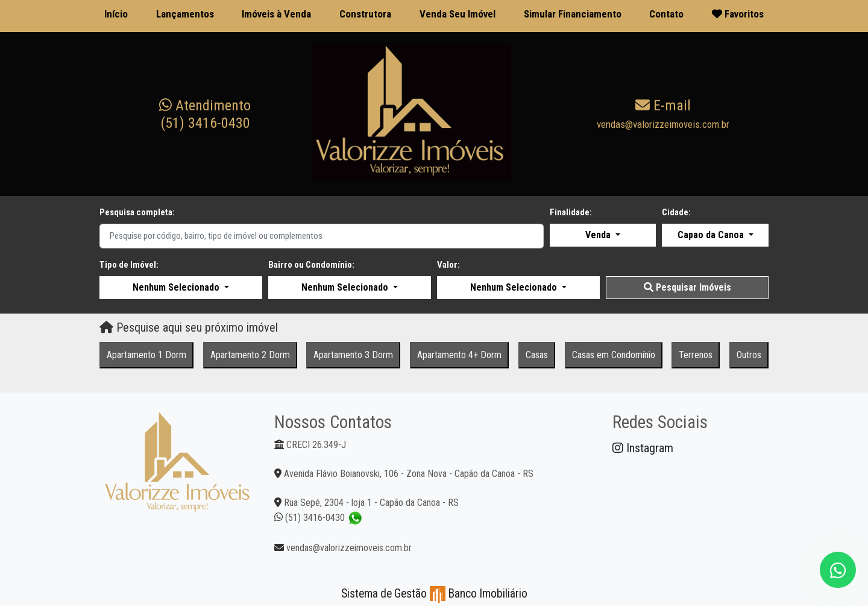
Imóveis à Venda (276, 14)
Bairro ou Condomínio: (311, 265)
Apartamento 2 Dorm (250, 355)
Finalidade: (571, 212)
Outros (749, 355)
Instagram (643, 448)
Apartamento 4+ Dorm (459, 355)
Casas (537, 355)
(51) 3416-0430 (205, 114)
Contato (666, 14)
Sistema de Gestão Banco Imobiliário (434, 594)
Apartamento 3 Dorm (353, 355)
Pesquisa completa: (137, 212)
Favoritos (738, 14)
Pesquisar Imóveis (687, 287)
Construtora (365, 14)
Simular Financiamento (573, 14)
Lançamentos (185, 14)
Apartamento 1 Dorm (146, 355)
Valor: (448, 265)
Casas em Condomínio (614, 355)
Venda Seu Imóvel (458, 14)
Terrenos (696, 355)
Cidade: (676, 212)
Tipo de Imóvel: (129, 265)
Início (116, 14)
